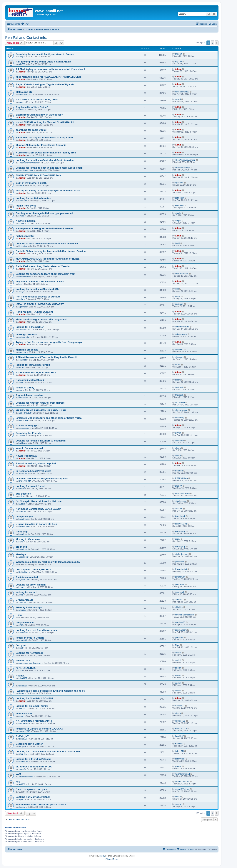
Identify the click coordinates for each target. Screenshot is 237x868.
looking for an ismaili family (32, 706)
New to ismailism (26, 221)
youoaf (22, 769)
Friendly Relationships (29, 607)
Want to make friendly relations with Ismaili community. (48, 562)
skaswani (23, 360)
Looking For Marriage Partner (33, 797)
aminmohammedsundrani (30, 663)
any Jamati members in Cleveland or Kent (40, 281)
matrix (21, 185)
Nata (177, 645)
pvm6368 (23, 640)
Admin (22, 72)
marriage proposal (26, 335)
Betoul (21, 693)
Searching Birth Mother (29, 744)
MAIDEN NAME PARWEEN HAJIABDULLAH (41, 410)
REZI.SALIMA (25, 481)
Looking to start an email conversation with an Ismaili (47, 244)
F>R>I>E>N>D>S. (26, 668)
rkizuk (21, 367)
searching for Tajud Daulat (31, 130)
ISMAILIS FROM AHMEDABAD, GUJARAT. (40, 304)
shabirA (179, 486)
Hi (17, 683)
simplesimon (181, 501)
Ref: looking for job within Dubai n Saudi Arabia (43, 62)
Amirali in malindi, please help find (36, 463)
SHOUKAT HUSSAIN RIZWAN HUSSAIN (39, 175)
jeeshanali (180, 562)
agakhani (179, 183)
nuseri (21, 102)
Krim (21, 671)
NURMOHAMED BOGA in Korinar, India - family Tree (46, 153)
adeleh (178, 653)
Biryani (178, 433)
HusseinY (23, 246)
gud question (23, 494)
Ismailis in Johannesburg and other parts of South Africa (49, 418)
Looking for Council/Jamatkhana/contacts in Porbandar (48, 751)
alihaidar (22, 610)
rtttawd (22, 489)
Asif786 (22, 784)
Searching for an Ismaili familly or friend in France (45, 54)
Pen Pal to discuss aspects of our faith (38, 297)
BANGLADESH (24, 600)
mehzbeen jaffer (25, 236)
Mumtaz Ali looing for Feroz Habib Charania (41, 145)
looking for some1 (26, 592)
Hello (19, 615)
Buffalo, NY (22, 736)
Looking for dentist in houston (33, 198)
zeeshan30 (180, 622)
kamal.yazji (24, 519)
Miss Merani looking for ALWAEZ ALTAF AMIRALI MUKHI (49, 77)
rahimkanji (23, 420)
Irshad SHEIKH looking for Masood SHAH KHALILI (45, 122)
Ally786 (22, 64)
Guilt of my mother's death (31, 183)
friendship (22, 532)
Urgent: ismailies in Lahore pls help (36, 524)
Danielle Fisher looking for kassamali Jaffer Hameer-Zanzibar (51, 251)
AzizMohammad (26, 777)
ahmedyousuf (25, 413)
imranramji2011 (26, 329)
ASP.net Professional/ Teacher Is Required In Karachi (46, 357)
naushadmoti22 (25, 94)
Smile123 (23, 473)
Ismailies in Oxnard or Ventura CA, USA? (39, 729)
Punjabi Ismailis (25, 623)
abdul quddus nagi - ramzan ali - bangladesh (41, 319)
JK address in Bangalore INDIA (34, 767)
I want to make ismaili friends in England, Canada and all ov (50, 691)
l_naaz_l (22, 587)
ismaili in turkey (25, 388)
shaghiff (22, 57)
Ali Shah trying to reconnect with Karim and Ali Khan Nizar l (50, 69)
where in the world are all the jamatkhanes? (41, 804)
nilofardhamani (182, 554)
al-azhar (22, 511)
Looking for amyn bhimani (31, 585)
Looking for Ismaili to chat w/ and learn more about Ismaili (49, 168)
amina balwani (24, 714)
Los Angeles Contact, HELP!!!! (33, 570)
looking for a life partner (30, 327)
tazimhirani (23, 762)
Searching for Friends (28, 433)
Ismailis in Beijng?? (27, 425)
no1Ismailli (180, 402)
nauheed (22, 352)
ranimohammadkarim (185, 615)
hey (18, 782)
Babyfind (22, 746)
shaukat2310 (24, 731)
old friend (21, 547)
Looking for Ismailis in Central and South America (45, 160)
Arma (21, 595)
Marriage (21, 554)
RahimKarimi (24, 572)
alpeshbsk (23, 557)
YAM (18, 774)
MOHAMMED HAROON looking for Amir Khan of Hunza (48, 259)
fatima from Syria (26, 206)
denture (22, 807)
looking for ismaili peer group (33, 365)
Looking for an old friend (30, 486)
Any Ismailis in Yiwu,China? (32, 107)
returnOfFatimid (182, 781)
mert (21, 390)
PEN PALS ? (23, 660)
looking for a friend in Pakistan (34, 759)
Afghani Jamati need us (29, 395)
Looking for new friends (30, 653)
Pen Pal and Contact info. (26, 38)
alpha (21, 299)
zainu (21, 542)
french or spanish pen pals (31, 789)
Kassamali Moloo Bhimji (30, 380)
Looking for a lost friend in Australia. (37, 630)
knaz (21, 648)
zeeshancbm (181, 630)
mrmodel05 (24, 724)
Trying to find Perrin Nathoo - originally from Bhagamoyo (49, 342)
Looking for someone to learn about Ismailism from (46, 274)
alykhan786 (24, 580)
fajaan (21, 799)
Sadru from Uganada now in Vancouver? (39, 115)
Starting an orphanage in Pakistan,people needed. (45, 213)
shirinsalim (23, 633)
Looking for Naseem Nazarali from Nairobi (40, 403)
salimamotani (25, 337)
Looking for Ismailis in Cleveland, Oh (37, 289)
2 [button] (212, 43)
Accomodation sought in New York (36, 372)
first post (21, 645)
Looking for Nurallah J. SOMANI (34, 698)
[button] (217, 43)
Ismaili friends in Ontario (30, 638)
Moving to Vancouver (28, 539)
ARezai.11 (23, 708)
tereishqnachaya (26, 170)
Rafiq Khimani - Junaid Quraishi (34, 312)
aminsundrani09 (182, 493)
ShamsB (179, 471)
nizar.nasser (24, 428)
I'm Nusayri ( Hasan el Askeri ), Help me (39, 501)
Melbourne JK (24, 92)
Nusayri (22, 504)
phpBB (102, 856)
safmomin (23, 201)
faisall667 (23, 678)
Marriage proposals (27, 350)
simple (21, 216)
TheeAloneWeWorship (29, 163)
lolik (20, 284)
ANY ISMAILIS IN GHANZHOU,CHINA (37, 100)
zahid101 (23, 602)
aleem (21, 383)
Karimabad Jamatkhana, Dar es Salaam (39, 509)
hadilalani (23, 443)
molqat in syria (24, 516)
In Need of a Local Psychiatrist (33, 471)
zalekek (22, 436)
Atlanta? (21, 676)
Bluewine (23, 398)
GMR (178, 243)
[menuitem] (25, 24)
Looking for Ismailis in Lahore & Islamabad (41, 441)
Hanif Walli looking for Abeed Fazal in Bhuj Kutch (44, 137)
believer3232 (24, 527)
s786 (21, 625)
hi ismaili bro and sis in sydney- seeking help (42, 479)
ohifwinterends (25, 276)
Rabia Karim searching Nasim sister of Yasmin (43, 266)
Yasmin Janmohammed (29, 448)
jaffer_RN (23, 754)
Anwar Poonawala (26, 456)
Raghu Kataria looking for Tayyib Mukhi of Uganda (45, 84)
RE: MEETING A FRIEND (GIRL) (34, 721)
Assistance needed (27, 577)
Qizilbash (179, 387)
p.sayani (22, 405)
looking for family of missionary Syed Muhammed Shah (48, 191)
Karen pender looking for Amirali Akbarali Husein (44, 228)
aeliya (21, 496)
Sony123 (22, 292)
